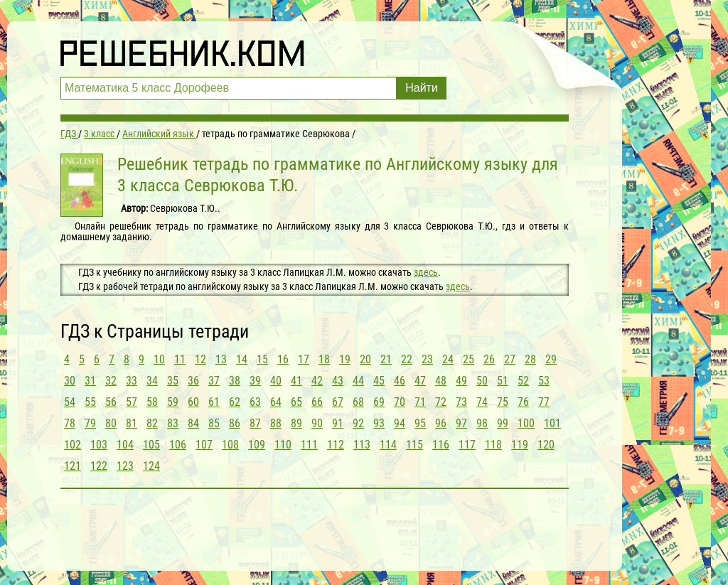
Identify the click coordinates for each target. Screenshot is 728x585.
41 (296, 381)
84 (193, 423)
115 (414, 445)
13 (221, 359)
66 (317, 402)
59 (173, 402)
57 (132, 402)
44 (358, 381)
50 (482, 381)
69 (379, 402)
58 (152, 402)
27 (510, 359)
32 (111, 381)
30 (70, 381)
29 (551, 359)
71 (420, 402)
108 (230, 445)
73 (461, 402)
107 (204, 445)
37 (214, 381)
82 (152, 423)
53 (544, 381)
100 (526, 423)
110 (283, 445)
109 (257, 445)
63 (255, 402)
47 (420, 381)
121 (73, 466)
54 (70, 402)
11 (180, 359)
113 (362, 445)
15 (262, 359)
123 (125, 466)
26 (489, 359)
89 (296, 423)
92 (358, 423)
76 (523, 402)
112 (336, 445)
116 (441, 445)
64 (276, 402)
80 (111, 423)
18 (324, 359)
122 (99, 466)
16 (283, 359)
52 (523, 381)
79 (90, 423)
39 (255, 381)
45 (379, 381)
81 (132, 423)
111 (309, 445)
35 (173, 381)
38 (235, 381)
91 (338, 423)
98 (482, 423)
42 (317, 381)
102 (73, 445)
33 (132, 381)
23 (427, 359)
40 (276, 381)
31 (90, 381)
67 (338, 402)
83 (173, 423)
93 (379, 423)
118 (493, 445)
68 (358, 402)
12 (200, 359)
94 (400, 423)
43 (338, 381)
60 (193, 402)
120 (546, 445)
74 (482, 402)
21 (386, 359)
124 (151, 466)
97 (461, 423)
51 (503, 381)
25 (469, 359)
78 (70, 423)
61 (214, 402)
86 (235, 423)
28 (530, 359)
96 (441, 423)
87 (255, 423)
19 (345, 359)
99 (503, 423)
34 (152, 381)
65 (296, 402)
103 (99, 445)
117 (467, 445)
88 (276, 423)
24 (448, 359)
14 (242, 359)
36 (193, 381)
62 (235, 402)
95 (420, 423)
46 (400, 381)
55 (90, 402)
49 (461, 381)
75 (503, 402)
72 (441, 402)
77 (544, 402)
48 (441, 381)
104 (125, 445)
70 (400, 402)
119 (520, 445)
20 (365, 359)
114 (388, 445)
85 (214, 423)
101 (552, 423)
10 (159, 359)
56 (111, 402)
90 (317, 423)
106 (178, 445)
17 (304, 359)
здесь (426, 272)
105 (151, 445)
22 (407, 359)
